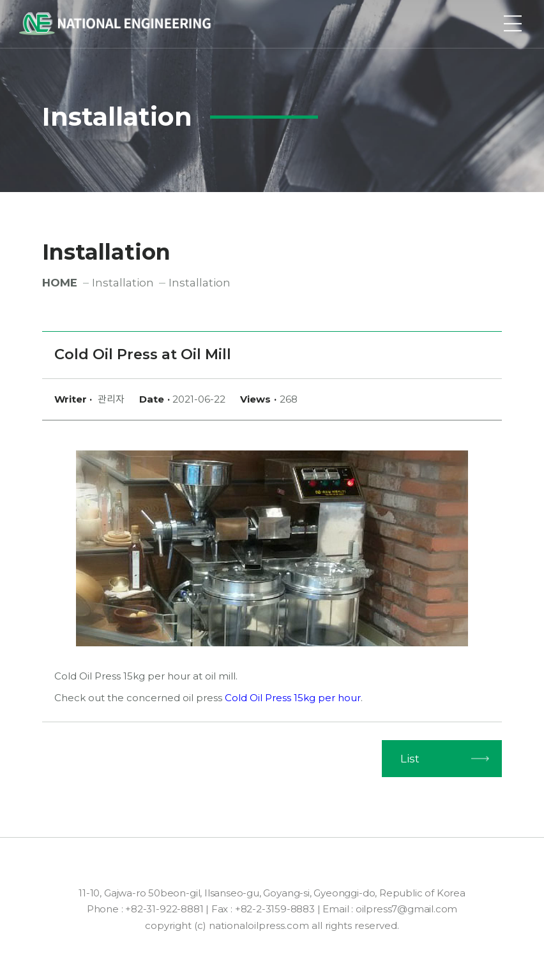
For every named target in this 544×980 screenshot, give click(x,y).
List (410, 759)
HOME (60, 283)
